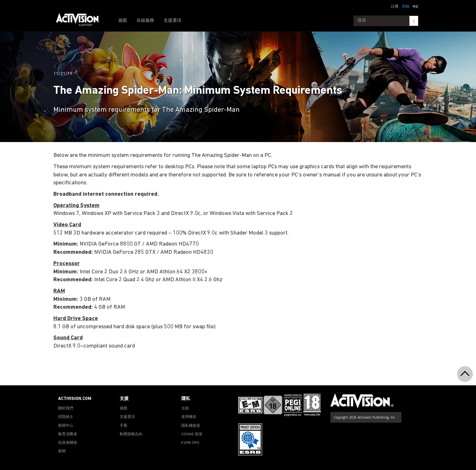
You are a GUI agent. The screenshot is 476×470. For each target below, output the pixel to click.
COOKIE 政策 (192, 434)
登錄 (406, 7)
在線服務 (145, 21)
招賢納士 (66, 417)
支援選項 (172, 21)
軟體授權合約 (131, 434)
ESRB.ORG (190, 443)
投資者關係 (68, 443)
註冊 (395, 7)
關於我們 (66, 408)
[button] (415, 6)
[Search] (414, 21)
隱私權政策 (191, 426)
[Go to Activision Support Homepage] (81, 21)
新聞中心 (66, 426)
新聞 (62, 451)
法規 (185, 408)
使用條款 (189, 417)
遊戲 (123, 21)
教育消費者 (68, 434)
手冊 (124, 426)
